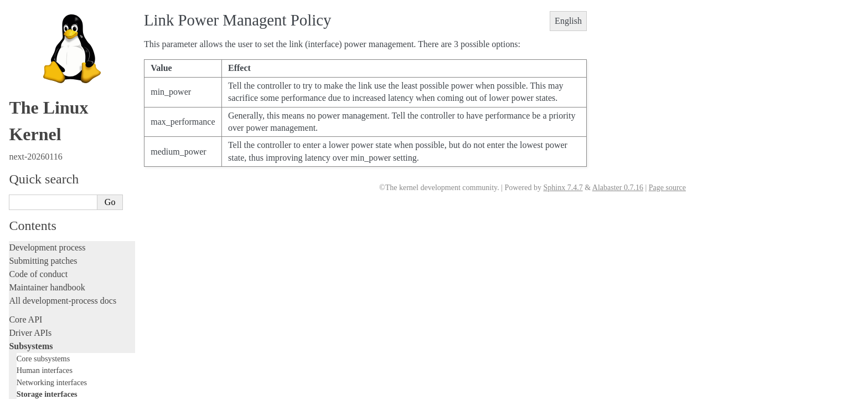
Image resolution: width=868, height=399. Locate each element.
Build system (32, 260)
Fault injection (35, 201)
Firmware (26, 319)
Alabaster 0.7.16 (618, 188)
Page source (667, 188)
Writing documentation (50, 135)
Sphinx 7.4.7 (563, 188)
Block (32, 36)
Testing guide (33, 162)
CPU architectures (41, 351)
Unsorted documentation (53, 370)
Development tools (42, 148)
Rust (17, 228)
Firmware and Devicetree (54, 332)
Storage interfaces (47, 13)
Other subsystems (45, 90)
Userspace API (35, 300)
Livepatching (32, 215)
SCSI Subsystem (49, 57)
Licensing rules (36, 122)
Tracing (22, 188)
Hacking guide (35, 175)
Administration (36, 247)
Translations (31, 389)
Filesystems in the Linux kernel (69, 25)
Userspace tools (37, 287)
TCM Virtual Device (53, 68)
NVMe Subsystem (50, 79)
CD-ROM (38, 47)
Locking (24, 103)
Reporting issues (38, 273)
